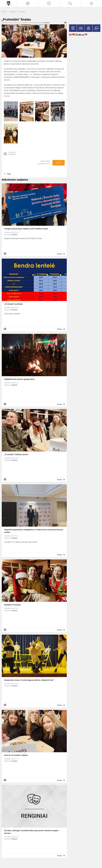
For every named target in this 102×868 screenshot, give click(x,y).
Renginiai (22, 12)
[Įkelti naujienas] (28, 3)
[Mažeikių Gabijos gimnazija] (8, 3)
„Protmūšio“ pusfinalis (14, 304)
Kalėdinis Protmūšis (12, 605)
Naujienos (13, 12)
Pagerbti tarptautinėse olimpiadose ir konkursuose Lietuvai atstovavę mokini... (34, 531)
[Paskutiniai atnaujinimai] (49, 3)
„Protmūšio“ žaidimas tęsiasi (16, 454)
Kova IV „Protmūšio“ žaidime (16, 755)
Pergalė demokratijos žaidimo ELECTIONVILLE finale (26, 229)
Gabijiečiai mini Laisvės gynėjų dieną (19, 379)
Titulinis (4, 12)
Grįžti (9, 174)
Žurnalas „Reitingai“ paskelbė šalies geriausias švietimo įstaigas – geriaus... (32, 832)
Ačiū (59, 163)
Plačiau (60, 254)
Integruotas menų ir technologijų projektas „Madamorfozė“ (29, 680)
